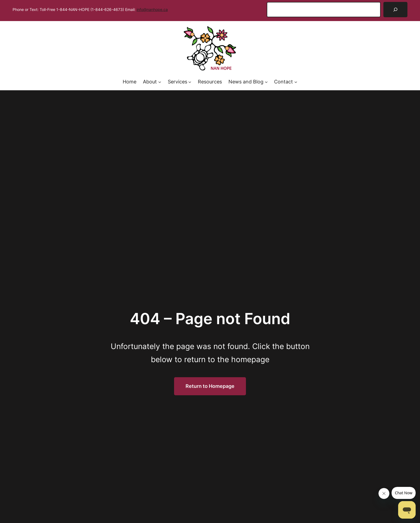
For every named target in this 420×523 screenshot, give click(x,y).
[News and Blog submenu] (266, 82)
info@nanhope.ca (152, 9)
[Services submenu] (190, 82)
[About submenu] (160, 82)
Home (130, 82)
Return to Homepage (210, 386)
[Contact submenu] (296, 82)
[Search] (395, 10)
